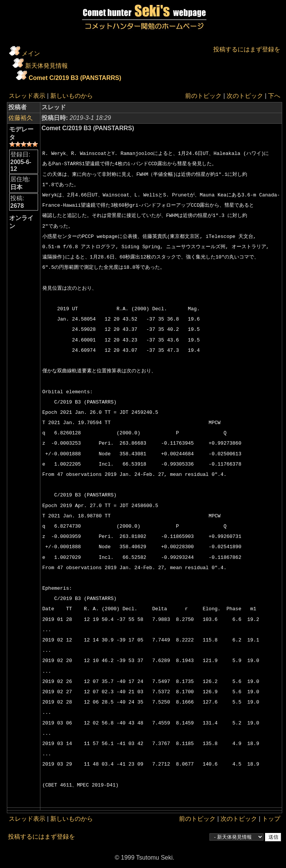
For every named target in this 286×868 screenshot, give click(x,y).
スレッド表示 (27, 96)
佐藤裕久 (21, 118)
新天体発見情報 (46, 66)
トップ (271, 819)
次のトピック (245, 96)
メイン (31, 53)
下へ (274, 96)
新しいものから (72, 96)
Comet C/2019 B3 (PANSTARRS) (75, 78)
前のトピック (203, 96)
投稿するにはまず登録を (247, 49)
